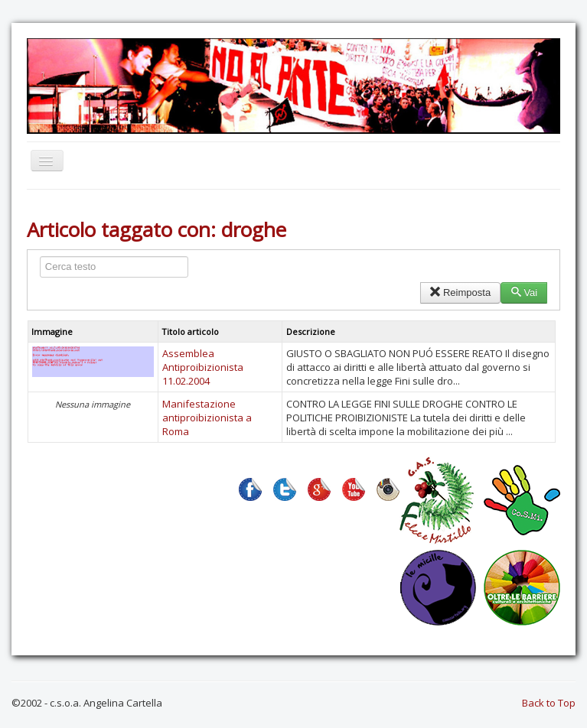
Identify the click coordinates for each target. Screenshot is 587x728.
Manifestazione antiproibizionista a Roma (207, 418)
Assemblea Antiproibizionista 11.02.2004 (203, 367)
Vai (524, 292)
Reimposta (460, 292)
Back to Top (549, 703)
